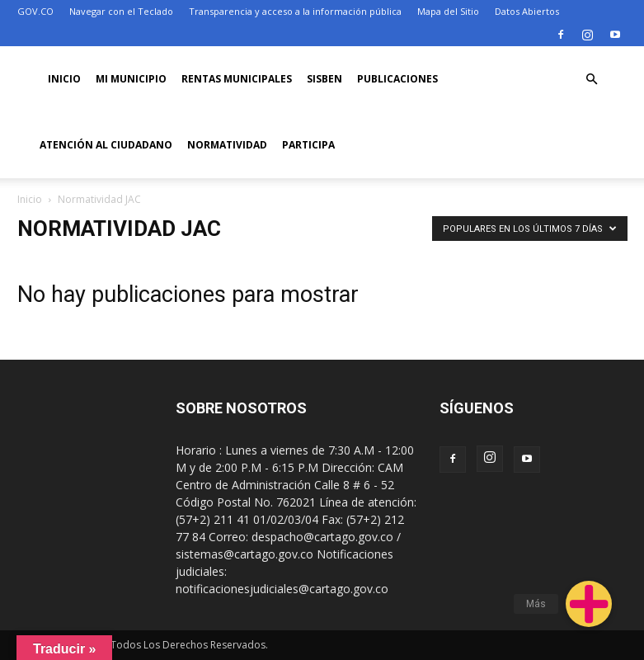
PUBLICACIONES (397, 79)
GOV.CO (35, 11)
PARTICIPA (308, 145)
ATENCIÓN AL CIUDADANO (106, 145)
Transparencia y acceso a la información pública (295, 11)
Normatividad (227, 145)
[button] (592, 80)
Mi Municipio (131, 79)
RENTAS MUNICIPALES (237, 79)
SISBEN (324, 79)
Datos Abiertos (527, 11)
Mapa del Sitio (448, 11)
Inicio (64, 79)
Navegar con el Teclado (121, 11)
